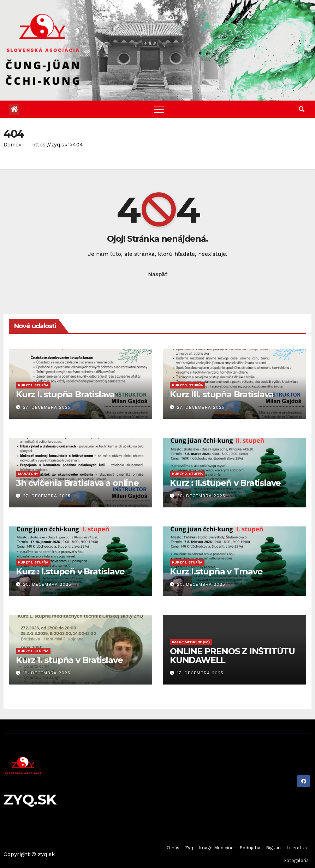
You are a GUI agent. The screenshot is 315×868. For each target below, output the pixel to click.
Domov (13, 145)
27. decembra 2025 (47, 407)
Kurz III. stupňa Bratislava (222, 394)
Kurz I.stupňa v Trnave (216, 571)
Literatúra (298, 848)
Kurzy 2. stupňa (188, 474)
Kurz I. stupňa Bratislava (65, 394)
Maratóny (28, 474)
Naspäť (158, 274)
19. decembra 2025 (47, 673)
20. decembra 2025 (201, 496)
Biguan (273, 848)
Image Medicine (216, 848)
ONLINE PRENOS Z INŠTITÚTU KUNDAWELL (232, 656)
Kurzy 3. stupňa (188, 385)
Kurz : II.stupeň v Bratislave (225, 483)
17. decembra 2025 (200, 673)
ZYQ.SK (30, 799)
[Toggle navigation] (159, 109)
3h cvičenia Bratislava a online (77, 483)
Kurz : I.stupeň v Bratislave (70, 571)
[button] (302, 109)
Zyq (189, 848)
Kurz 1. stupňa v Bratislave (69, 660)
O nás (173, 848)
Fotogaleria (296, 860)
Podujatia (250, 848)
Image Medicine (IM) (191, 642)
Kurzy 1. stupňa (33, 385)
